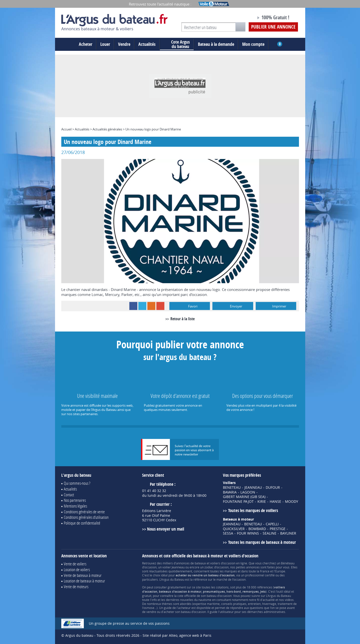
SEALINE (270, 533)
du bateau (177, 44)
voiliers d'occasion (223, 563)
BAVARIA (230, 492)
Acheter (86, 44)
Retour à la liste (183, 319)
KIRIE (262, 502)
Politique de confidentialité (82, 523)
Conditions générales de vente (84, 512)
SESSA (228, 533)
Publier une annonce (273, 27)
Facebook (133, 306)
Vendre (124, 44)
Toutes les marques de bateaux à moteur (262, 542)
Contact (69, 495)
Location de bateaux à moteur (84, 581)
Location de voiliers (77, 570)
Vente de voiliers (75, 564)
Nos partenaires (75, 500)
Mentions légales (75, 506)
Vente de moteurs (76, 587)
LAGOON (248, 492)
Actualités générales (107, 129)
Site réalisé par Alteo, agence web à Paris (177, 635)
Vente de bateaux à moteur (83, 575)
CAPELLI (272, 524)
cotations (222, 587)
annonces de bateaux (191, 563)
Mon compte (253, 44)
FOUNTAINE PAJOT (238, 502)
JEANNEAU (253, 488)
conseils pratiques (234, 604)
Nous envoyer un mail (166, 529)
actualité (269, 600)
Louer (105, 44)
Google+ (160, 306)
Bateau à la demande (216, 44)
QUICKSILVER (234, 529)
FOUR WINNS (248, 533)
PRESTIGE (278, 529)
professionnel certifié (260, 575)
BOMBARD (257, 529)
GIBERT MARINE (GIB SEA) (244, 497)
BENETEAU (232, 488)
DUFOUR (273, 488)
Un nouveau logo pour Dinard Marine (153, 129)
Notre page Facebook (243, 18)
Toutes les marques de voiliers (253, 510)
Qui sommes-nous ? (77, 483)
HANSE (275, 502)
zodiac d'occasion (217, 567)
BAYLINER (288, 533)
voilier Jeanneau (173, 567)
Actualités (147, 44)
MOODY (292, 502)
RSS (151, 306)
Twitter (142, 306)
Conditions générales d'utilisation (86, 517)
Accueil (66, 129)
